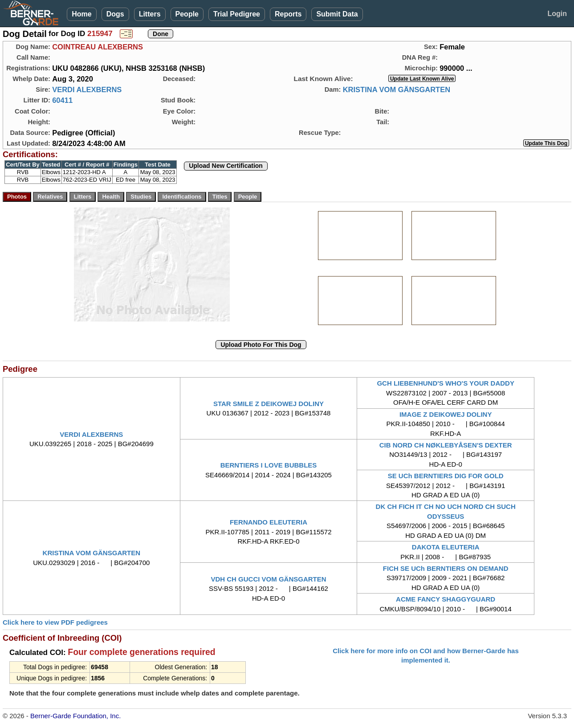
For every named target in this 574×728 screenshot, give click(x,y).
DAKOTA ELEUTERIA (446, 547)
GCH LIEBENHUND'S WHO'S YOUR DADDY (446, 383)
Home (81, 14)
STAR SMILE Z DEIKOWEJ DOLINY (269, 404)
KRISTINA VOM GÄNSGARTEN (397, 89)
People (187, 14)
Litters (150, 14)
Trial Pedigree (237, 14)
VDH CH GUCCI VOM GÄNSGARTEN (268, 579)
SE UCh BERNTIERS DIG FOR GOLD (446, 476)
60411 (62, 100)
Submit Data (337, 14)
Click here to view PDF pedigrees (55, 622)
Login (557, 14)
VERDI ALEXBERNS (87, 89)
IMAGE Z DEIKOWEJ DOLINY (446, 414)
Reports (288, 14)
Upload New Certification (226, 166)
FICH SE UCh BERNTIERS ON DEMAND (446, 568)
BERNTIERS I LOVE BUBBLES (269, 465)
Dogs (115, 14)
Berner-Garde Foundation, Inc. (75, 716)
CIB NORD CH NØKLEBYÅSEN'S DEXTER (446, 445)
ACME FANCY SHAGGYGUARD (446, 599)
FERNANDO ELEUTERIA (269, 522)
